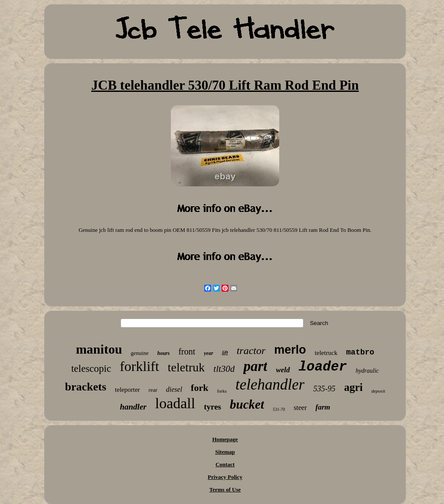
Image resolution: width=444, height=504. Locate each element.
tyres (212, 407)
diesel (174, 389)
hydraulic (367, 371)
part (255, 366)
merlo (290, 350)
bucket (247, 404)
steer (300, 408)
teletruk (186, 367)
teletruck (326, 353)
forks (222, 391)
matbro (360, 352)
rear (153, 390)
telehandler (270, 385)
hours (164, 353)
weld (283, 370)
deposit (378, 391)
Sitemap (225, 452)
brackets (86, 387)
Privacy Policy (225, 477)
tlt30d (224, 369)
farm (323, 407)
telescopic (91, 369)
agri (353, 387)
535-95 (324, 389)
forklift (139, 366)
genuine (140, 353)
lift (225, 353)
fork (199, 388)
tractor (251, 351)
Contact (225, 464)
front (187, 351)
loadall (175, 403)
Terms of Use (225, 489)
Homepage (225, 439)
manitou (99, 349)
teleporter (127, 390)
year (208, 353)
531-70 (279, 409)
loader (323, 367)
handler (133, 407)
